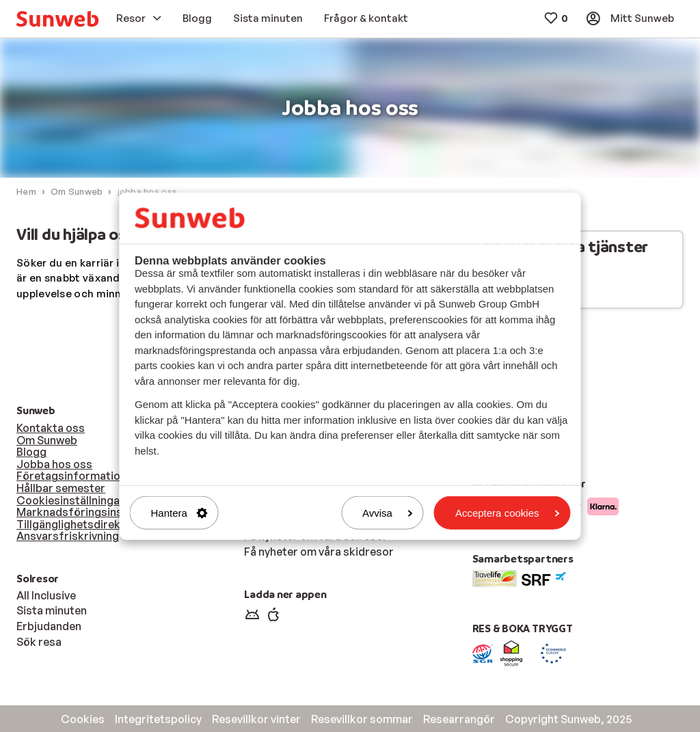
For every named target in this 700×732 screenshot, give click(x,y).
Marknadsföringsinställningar (94, 512)
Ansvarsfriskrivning (68, 536)
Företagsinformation (71, 476)
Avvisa (388, 513)
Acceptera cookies (508, 513)
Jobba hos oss (54, 464)
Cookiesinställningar (70, 500)
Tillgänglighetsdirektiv (75, 524)
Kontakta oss (51, 428)
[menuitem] (57, 19)
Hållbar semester (61, 488)
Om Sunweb (47, 440)
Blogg (31, 452)
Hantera (179, 513)
